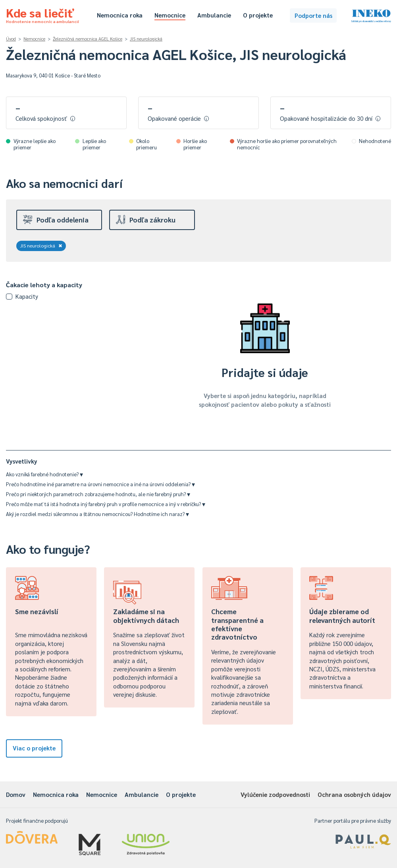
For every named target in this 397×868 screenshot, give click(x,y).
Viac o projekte (34, 748)
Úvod (11, 39)
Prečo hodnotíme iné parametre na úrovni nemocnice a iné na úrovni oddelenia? (100, 484)
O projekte (258, 15)
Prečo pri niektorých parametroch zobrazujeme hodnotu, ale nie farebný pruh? (98, 494)
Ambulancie (214, 15)
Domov (16, 794)
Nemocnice (170, 15)
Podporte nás (313, 15)
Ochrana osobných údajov (354, 794)
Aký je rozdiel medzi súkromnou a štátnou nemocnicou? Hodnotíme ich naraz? (97, 514)
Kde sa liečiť (42, 14)
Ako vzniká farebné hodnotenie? (44, 474)
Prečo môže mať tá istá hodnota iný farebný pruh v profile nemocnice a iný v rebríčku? (106, 504)
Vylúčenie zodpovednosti (275, 794)
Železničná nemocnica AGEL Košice (88, 39)
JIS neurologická (146, 39)
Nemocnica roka (120, 15)
